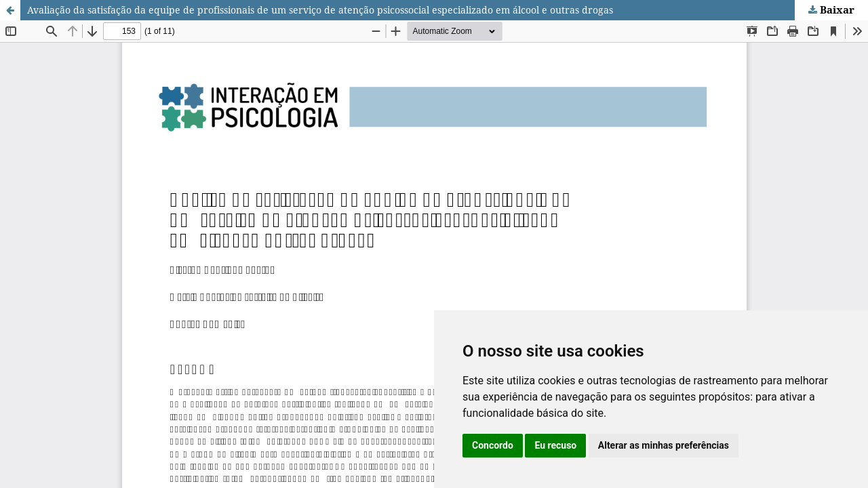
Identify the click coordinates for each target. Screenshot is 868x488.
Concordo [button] (493, 445)
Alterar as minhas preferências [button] (664, 445)
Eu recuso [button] (555, 445)
